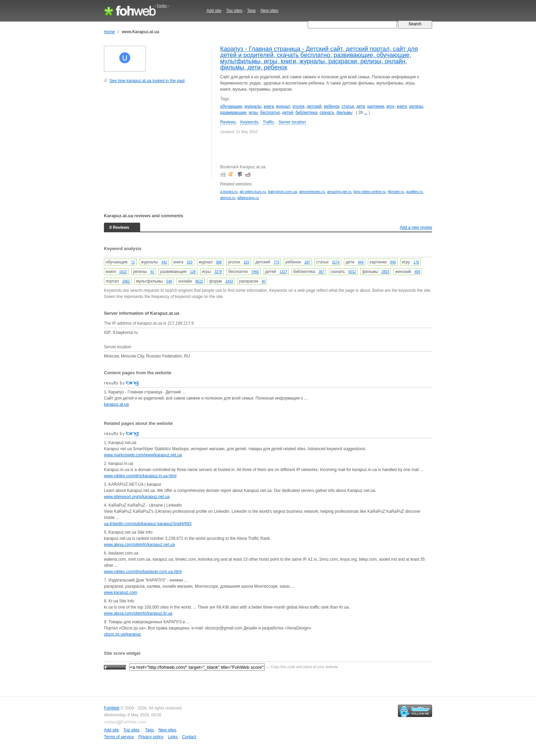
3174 (336, 262)
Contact (189, 737)
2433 (229, 281)
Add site (214, 11)
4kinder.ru (396, 192)
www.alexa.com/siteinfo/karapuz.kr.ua (138, 613)
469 (417, 272)
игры (253, 113)
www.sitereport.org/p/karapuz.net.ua (137, 497)
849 (393, 262)
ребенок (331, 106)
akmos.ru (228, 198)
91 (152, 272)
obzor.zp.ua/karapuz (122, 634)
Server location (292, 122)
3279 (218, 272)
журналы (253, 106)
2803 (385, 272)
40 (263, 281)
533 (190, 262)
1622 (123, 272)
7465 (255, 272)
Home (109, 32)
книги (402, 106)
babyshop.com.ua (283, 192)
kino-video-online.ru (370, 192)
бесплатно (270, 113)
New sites (269, 11)
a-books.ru (229, 192)
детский (314, 106)
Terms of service (119, 737)
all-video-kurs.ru (253, 192)
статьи (348, 106)
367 (321, 272)
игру (390, 106)
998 (219, 262)
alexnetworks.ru (312, 192)
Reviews (228, 122)
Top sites (234, 11)
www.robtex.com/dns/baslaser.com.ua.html (143, 572)
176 (416, 262)
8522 (199, 281)
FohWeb (112, 708)
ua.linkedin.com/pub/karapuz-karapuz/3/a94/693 (148, 524)
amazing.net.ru (339, 192)
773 (276, 262)
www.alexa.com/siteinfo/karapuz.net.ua (139, 545)
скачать (327, 113)
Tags (251, 11)
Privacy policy (151, 737)
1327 (283, 272)
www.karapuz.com (120, 592)
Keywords (249, 122)
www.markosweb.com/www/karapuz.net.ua (143, 455)
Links (173, 737)
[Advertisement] (155, 135)
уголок (298, 106)
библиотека (306, 113)
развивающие (233, 113)
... (366, 113)
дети (360, 106)
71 (133, 262)
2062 (126, 281)
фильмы (344, 113)
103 (246, 262)
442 (164, 262)
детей (288, 113)
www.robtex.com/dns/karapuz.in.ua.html (140, 476)
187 (307, 262)
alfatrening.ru (248, 198)
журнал (283, 106)
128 (193, 272)
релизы (416, 106)
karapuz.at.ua (116, 404)
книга (269, 106)
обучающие (231, 106)
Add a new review (416, 227)
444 (361, 262)
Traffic (269, 122)
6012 (352, 272)
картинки (376, 106)
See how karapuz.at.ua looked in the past (147, 81)
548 (169, 281)
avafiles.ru (414, 192)
